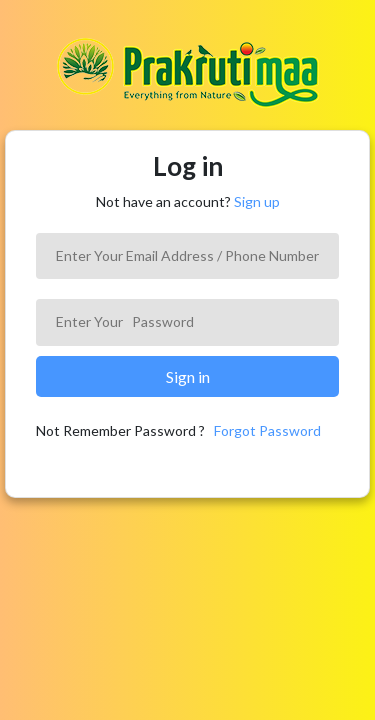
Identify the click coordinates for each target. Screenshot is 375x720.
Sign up (257, 201)
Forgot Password (267, 430)
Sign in (188, 376)
